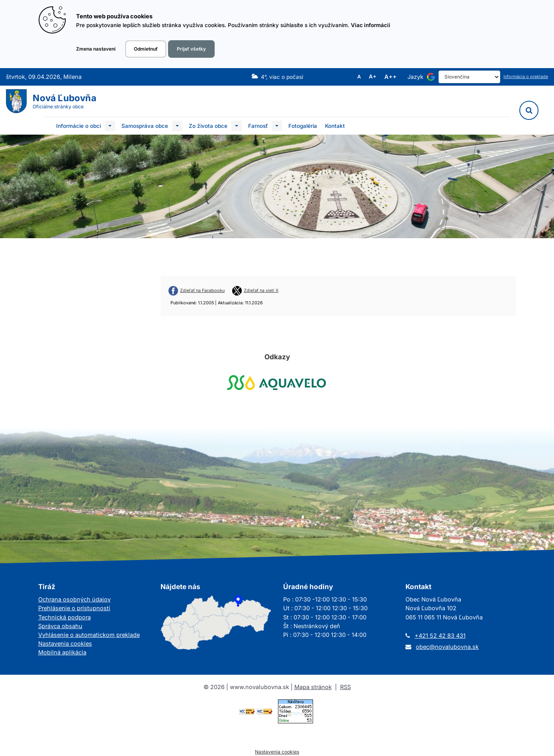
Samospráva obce (145, 126)
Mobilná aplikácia (62, 652)
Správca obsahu (60, 626)
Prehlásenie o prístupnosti (74, 608)
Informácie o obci (78, 126)
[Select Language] (469, 77)
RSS (346, 687)
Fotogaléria (303, 126)
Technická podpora (65, 617)
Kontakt (335, 126)
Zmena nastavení (96, 49)
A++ (391, 77)
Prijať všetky (191, 49)
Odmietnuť (146, 49)
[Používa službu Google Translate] (431, 77)
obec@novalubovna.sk (447, 647)
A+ (373, 77)
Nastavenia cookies (65, 643)
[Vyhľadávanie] (529, 110)
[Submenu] (110, 126)
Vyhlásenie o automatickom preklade (89, 635)
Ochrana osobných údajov (74, 599)
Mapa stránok (313, 687)
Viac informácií (371, 25)
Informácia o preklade (526, 77)
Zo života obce (208, 126)
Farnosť (258, 126)
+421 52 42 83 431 (440, 636)
